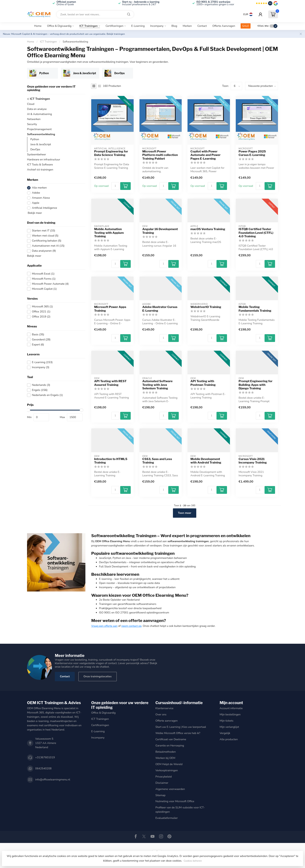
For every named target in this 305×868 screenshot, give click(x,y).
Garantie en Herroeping (170, 746)
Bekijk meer (35, 213)
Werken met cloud (45, 236)
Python (35, 139)
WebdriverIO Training (206, 307)
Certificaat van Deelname (171, 739)
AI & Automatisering (39, 114)
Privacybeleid (164, 777)
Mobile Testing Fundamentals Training (255, 309)
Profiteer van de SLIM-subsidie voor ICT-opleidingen (180, 810)
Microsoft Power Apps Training (110, 309)
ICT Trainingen (89, 26)
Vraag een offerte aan (104, 626)
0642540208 (43, 768)
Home (38, 26)
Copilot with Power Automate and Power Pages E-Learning (206, 155)
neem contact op (131, 626)
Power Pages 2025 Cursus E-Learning (252, 153)
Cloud (31, 104)
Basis (38, 334)
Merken (187, 26)
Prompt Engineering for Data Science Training (111, 153)
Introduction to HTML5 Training (111, 461)
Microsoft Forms (44, 279)
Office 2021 (41, 312)
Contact (202, 26)
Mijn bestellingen (230, 714)
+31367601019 (45, 757)
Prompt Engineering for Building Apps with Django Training (256, 385)
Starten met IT (43, 231)
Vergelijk (225, 733)
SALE (246, 26)
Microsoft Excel (43, 274)
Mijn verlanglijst (229, 727)
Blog (174, 26)
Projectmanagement (39, 129)
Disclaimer (162, 783)
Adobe (36, 193)
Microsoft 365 (42, 307)
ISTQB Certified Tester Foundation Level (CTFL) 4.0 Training (256, 233)
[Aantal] (115, 186)
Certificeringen (114, 26)
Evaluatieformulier (167, 818)
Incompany (157, 26)
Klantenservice (164, 708)
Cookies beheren (193, 861)
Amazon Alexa (41, 198)
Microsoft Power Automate (50, 284)
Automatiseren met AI (48, 246)
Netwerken (34, 119)
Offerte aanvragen (167, 721)
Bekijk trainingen (116, 34)
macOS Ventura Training (208, 229)
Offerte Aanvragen (224, 26)
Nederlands (41, 385)
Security (32, 124)
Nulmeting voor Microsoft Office (175, 801)
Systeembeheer (36, 154)
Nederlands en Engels (47, 395)
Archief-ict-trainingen (40, 170)
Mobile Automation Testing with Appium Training (109, 233)
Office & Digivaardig (59, 26)
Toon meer (185, 513)
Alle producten (229, 739)
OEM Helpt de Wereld (169, 764)
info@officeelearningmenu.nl (53, 780)
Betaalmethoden (166, 752)
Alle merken (39, 188)
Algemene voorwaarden (170, 789)
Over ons (161, 714)
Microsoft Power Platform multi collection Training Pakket (160, 155)
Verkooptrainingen (167, 770)
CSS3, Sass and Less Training (157, 461)
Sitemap (160, 795)
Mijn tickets (227, 721)
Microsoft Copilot (44, 289)
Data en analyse (37, 109)
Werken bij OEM (165, 758)
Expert (38, 345)
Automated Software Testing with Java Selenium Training (158, 385)
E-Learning (138, 26)
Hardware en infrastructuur (44, 160)
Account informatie (231, 708)
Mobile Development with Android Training (206, 461)
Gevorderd (41, 340)
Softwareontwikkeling (75, 42)
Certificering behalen (47, 241)
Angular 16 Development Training (160, 231)
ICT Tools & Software (40, 165)
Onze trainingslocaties (98, 676)
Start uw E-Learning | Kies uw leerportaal (181, 727)
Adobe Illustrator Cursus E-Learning (160, 309)
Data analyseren (44, 251)
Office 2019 (41, 317)
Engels (40, 390)
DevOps (35, 149)
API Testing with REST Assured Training (110, 383)
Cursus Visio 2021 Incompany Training (253, 461)
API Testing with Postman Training (203, 383)
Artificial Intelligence (44, 208)
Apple (36, 203)
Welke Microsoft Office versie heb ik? (178, 733)
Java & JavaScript (41, 144)
